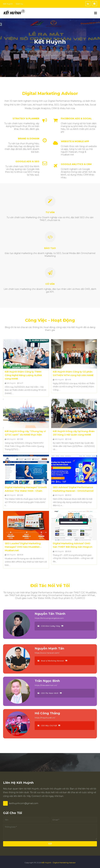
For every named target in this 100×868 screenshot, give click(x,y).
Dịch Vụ (19, 4)
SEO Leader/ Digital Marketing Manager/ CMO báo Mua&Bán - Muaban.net (23, 547)
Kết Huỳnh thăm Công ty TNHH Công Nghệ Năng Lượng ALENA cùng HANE (23, 375)
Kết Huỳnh (8, 4)
